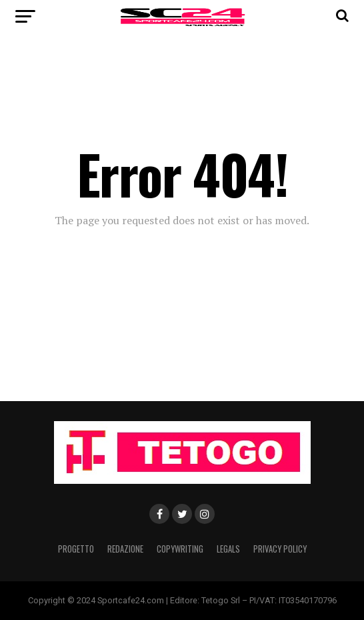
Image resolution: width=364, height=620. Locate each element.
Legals (228, 549)
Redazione (125, 549)
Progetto (76, 549)
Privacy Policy (280, 549)
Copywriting (180, 549)
